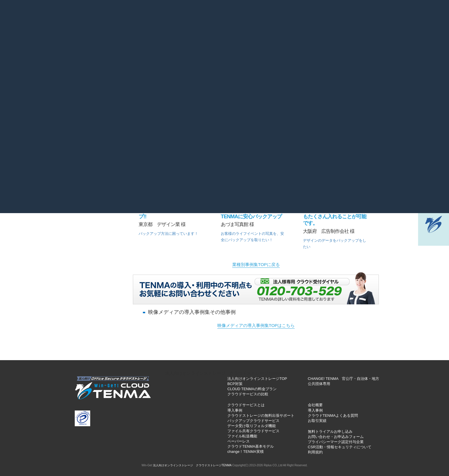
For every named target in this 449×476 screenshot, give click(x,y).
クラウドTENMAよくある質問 (333, 415)
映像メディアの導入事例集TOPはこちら (256, 325)
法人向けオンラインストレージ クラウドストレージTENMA (224, 373)
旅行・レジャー (323, 107)
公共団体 (281, 107)
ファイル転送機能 (242, 436)
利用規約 (315, 452)
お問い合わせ (239, 17)
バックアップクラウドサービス (253, 421)
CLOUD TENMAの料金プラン (252, 389)
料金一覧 (171, 38)
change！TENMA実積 (246, 452)
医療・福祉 (282, 92)
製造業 (156, 92)
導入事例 (235, 410)
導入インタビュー (241, 38)
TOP (56, 38)
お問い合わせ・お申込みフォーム (336, 437)
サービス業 (198, 92)
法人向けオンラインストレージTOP (257, 379)
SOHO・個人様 (365, 107)
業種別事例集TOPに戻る (256, 264)
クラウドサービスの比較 (248, 394)
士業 (156, 107)
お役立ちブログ (207, 17)
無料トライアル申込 (377, 38)
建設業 (240, 92)
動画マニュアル (288, 38)
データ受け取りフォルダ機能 (252, 426)
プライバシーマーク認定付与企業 (336, 442)
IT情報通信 (198, 107)
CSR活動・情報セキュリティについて (340, 447)
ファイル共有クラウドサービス (253, 431)
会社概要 (264, 17)
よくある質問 (175, 17)
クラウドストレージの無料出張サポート (261, 415)
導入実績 (202, 38)
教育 (365, 92)
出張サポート (330, 38)
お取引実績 (317, 421)
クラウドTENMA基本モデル (251, 446)
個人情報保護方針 (294, 17)
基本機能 (140, 38)
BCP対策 (235, 384)
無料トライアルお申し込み (330, 432)
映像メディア (240, 107)
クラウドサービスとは (96, 38)
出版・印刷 (323, 92)
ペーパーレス (239, 441)
